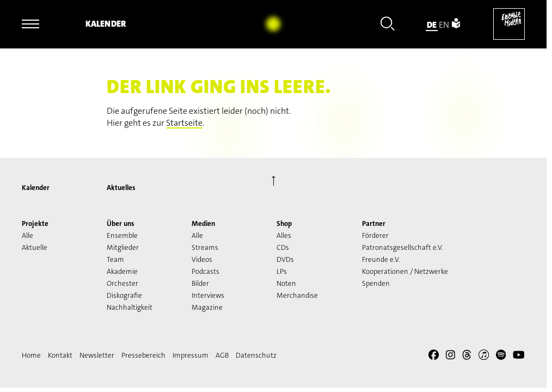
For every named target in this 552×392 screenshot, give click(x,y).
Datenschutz (256, 355)
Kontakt (60, 355)
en (444, 25)
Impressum (191, 355)
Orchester (122, 283)
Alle (27, 235)
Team (115, 259)
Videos (202, 259)
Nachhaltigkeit (130, 307)
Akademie (122, 271)
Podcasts (206, 271)
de (432, 25)
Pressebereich (143, 355)
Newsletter (97, 355)
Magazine (207, 307)
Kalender (106, 24)
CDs (283, 247)
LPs (282, 271)
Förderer (375, 235)
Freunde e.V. (381, 259)
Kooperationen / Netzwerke (405, 271)
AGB (222, 355)
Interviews (208, 295)
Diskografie (124, 295)
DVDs (285, 259)
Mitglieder (123, 247)
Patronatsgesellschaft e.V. (403, 247)
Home (31, 355)
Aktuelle (35, 247)
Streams (205, 247)
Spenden (376, 283)
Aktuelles (121, 188)
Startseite (184, 123)
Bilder (200, 283)
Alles (284, 235)
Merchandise (297, 295)
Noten (286, 283)
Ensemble (122, 235)
